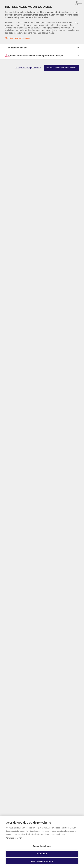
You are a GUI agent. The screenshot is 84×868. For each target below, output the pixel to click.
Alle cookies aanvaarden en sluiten (61, 68)
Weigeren (42, 854)
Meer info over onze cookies (18, 38)
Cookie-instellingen (42, 846)
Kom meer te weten (14, 838)
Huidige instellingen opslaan (28, 68)
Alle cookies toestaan (42, 861)
